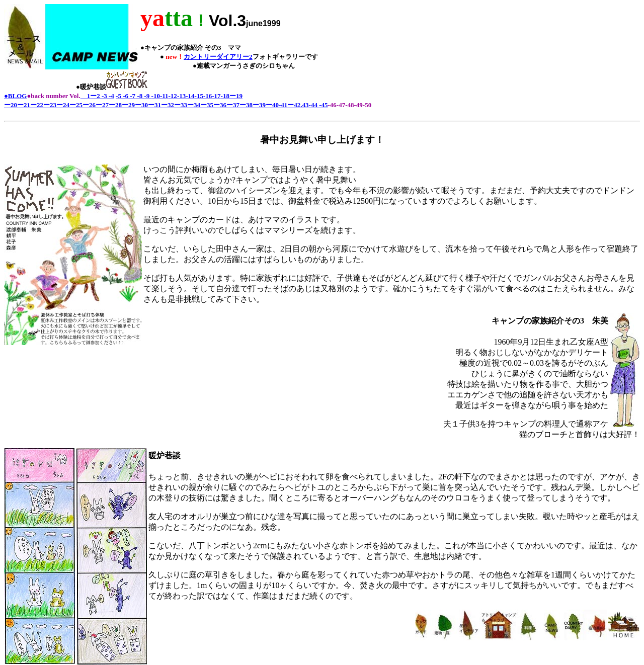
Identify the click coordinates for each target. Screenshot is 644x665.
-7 (132, 96)
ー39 (259, 105)
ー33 (181, 105)
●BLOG (15, 96)
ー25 (76, 105)
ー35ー (210, 105)
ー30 (141, 105)
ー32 (168, 105)
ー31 (154, 105)
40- (276, 105)
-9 (147, 96)
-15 (199, 96)
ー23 (50, 105)
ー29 (128, 105)
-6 (125, 96)
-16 (208, 96)
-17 (216, 96)
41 (284, 105)
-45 (323, 105)
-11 (164, 96)
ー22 (37, 105)
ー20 (11, 105)
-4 (111, 96)
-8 (140, 96)
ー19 (236, 96)
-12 (173, 96)
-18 (225, 96)
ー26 (89, 105)
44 (314, 105)
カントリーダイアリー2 (218, 57)
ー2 (95, 96)
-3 (104, 96)
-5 (118, 96)
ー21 (24, 105)
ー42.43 (298, 105)
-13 (181, 96)
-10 (156, 96)
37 (236, 105)
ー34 (194, 105)
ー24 (63, 105)
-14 (190, 96)
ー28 (115, 105)
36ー (226, 105)
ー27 (102, 105)
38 (249, 105)
